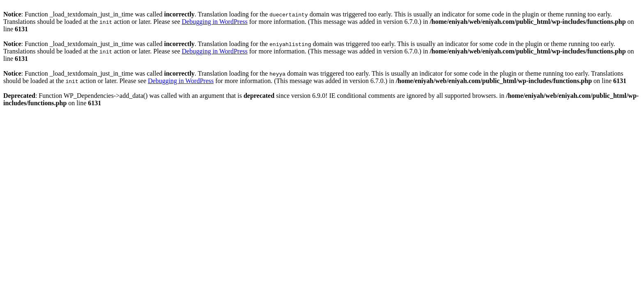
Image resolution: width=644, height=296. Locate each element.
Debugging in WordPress (215, 22)
